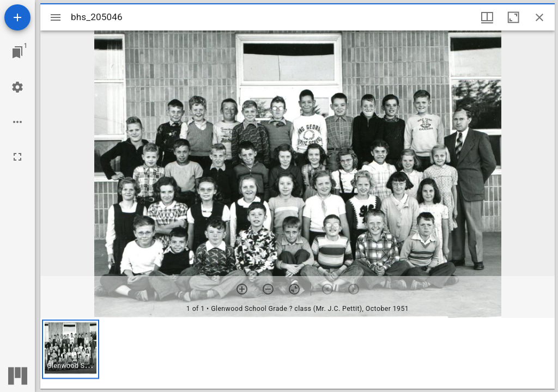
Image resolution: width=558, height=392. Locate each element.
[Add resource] (17, 17)
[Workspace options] (17, 122)
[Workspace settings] (17, 87)
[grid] (298, 353)
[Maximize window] (513, 17)
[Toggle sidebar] (56, 17)
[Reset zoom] (294, 289)
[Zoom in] (242, 289)
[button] (71, 349)
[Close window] (539, 17)
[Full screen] (17, 157)
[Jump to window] (17, 52)
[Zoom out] (268, 289)
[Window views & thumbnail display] (487, 17)
